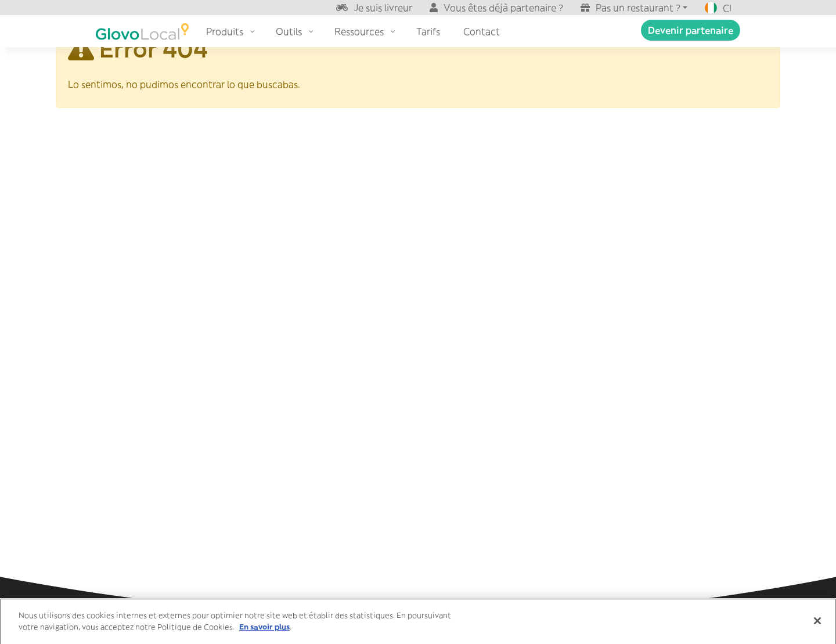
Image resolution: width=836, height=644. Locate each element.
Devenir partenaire (691, 30)
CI (718, 8)
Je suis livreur (383, 8)
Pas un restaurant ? (638, 8)
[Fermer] (817, 623)
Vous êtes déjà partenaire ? (503, 8)
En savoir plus (264, 629)
